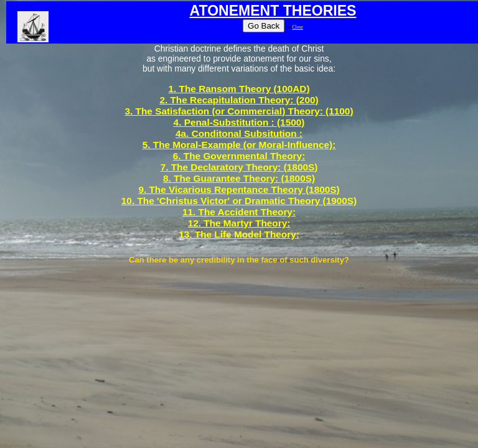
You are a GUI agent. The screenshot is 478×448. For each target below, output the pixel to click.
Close (297, 27)
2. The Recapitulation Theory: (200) (239, 100)
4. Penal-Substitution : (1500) (239, 122)
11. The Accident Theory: (239, 212)
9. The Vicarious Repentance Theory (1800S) (239, 189)
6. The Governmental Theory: (239, 156)
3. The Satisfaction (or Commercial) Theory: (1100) (239, 111)
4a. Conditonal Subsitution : (239, 133)
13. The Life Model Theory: (239, 234)
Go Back (264, 26)
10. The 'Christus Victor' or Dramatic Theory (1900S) (239, 201)
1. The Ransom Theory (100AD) (239, 89)
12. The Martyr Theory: (239, 223)
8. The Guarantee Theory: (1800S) (239, 178)
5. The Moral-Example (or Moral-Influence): (239, 145)
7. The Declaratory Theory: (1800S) (239, 167)
